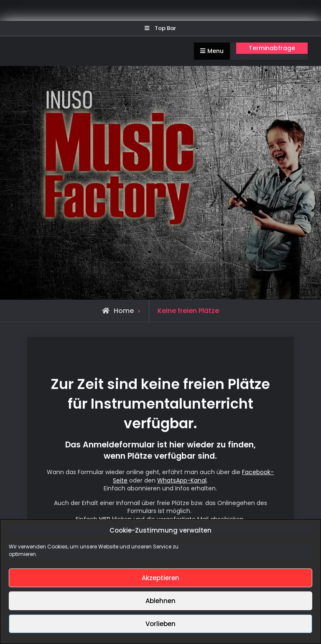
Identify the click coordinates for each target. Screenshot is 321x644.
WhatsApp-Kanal (182, 480)
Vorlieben (160, 624)
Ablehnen (160, 601)
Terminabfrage (272, 48)
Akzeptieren (160, 578)
